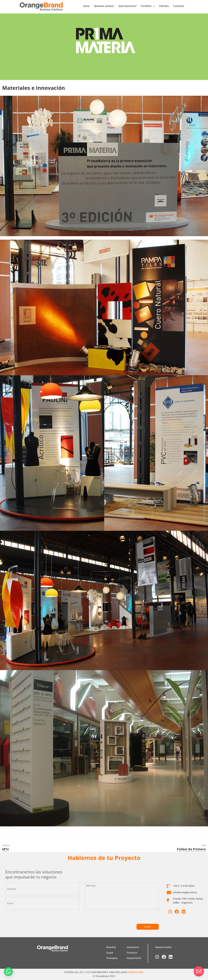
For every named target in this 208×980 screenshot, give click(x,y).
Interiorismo (133, 947)
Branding (111, 947)
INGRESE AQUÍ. (136, 972)
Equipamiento (134, 958)
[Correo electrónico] (199, 971)
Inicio (86, 6)
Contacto (179, 6)
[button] (8, 972)
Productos (132, 952)
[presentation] (107, 918)
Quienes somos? (104, 6)
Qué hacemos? (127, 6)
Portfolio (146, 6)
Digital (110, 952)
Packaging (112, 958)
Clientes (164, 6)
